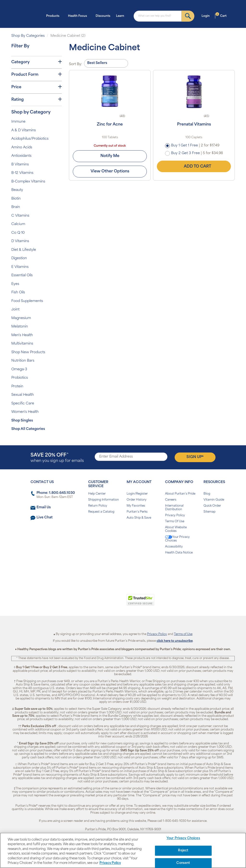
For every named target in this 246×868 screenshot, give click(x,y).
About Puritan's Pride (180, 494)
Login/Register (137, 494)
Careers (171, 500)
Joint (15, 310)
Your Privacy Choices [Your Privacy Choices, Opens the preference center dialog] (183, 839)
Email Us (44, 507)
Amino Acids (22, 148)
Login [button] (207, 16)
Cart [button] (221, 16)
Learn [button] (122, 16)
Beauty (17, 190)
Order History (137, 500)
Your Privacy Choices (177, 539)
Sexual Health (23, 395)
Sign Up (195, 457)
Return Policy (98, 506)
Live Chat (45, 518)
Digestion (19, 258)
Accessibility (174, 547)
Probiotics (20, 378)
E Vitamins (20, 267)
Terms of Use (183, 634)
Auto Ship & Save (139, 518)
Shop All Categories (28, 429)
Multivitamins (22, 344)
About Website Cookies (176, 529)
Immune (18, 122)
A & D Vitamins (24, 130)
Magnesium (21, 318)
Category (37, 62)
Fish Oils (18, 292)
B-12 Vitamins (22, 173)
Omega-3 (19, 369)
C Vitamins (20, 216)
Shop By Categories (28, 36)
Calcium (18, 224)
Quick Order (212, 506)
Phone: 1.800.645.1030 (56, 493)
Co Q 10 (18, 233)
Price (37, 87)
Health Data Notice (179, 553)
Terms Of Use (175, 522)
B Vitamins (20, 165)
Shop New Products (28, 352)
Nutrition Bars (23, 361)
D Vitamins (20, 241)
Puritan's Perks (137, 512)
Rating (37, 100)
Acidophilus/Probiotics (30, 139)
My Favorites (136, 506)
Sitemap (209, 512)
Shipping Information (104, 500)
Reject (183, 851)
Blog (207, 494)
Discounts (103, 16)
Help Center (97, 494)
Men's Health (22, 335)
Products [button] (54, 16)
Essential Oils (22, 275)
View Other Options (110, 171)
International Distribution (174, 508)
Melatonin (20, 327)
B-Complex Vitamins (28, 182)
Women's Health (25, 412)
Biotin (16, 199)
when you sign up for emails (57, 458)
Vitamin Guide (214, 500)
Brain (16, 207)
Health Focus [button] (79, 16)
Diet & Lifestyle (24, 250)
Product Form (37, 75)
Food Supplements (27, 301)
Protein (17, 387)
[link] (103, 603)
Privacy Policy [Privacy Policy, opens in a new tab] (110, 863)
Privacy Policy (175, 516)
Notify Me (110, 156)
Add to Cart (194, 166)
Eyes (15, 284)
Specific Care (23, 404)
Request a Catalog (101, 512)
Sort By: (76, 64)
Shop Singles (22, 421)
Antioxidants (21, 156)
